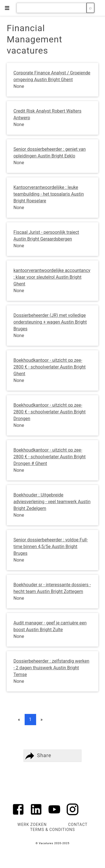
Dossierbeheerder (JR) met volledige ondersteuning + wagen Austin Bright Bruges (50, 322)
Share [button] (38, 756)
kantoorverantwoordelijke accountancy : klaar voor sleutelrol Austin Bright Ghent (52, 277)
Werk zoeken (32, 825)
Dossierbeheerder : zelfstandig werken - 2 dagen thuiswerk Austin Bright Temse (51, 668)
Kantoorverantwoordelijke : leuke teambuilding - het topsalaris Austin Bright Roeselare (49, 194)
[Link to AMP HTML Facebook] (18, 815)
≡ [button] (7, 8)
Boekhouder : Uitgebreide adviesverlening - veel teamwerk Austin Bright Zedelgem (52, 502)
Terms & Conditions (52, 830)
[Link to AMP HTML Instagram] (73, 815)
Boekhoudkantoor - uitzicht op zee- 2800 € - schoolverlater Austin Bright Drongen (50, 412)
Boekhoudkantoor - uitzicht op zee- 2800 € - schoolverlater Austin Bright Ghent (50, 367)
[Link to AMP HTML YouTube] (54, 815)
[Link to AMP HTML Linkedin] (36, 815)
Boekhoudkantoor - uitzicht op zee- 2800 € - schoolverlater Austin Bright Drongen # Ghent (50, 457)
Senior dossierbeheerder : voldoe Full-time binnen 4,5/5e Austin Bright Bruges (51, 547)
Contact (78, 825)
